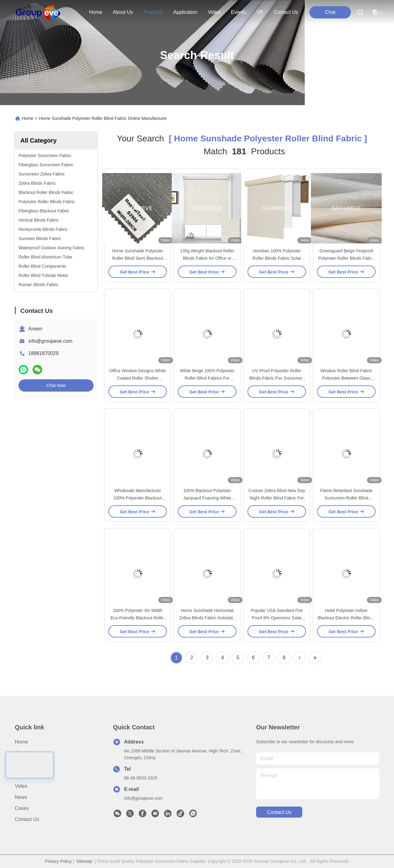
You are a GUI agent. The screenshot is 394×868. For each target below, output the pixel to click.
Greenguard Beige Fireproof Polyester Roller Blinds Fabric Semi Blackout (346, 258)
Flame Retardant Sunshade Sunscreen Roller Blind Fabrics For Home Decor (346, 498)
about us (123, 12)
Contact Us (27, 819)
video (214, 12)
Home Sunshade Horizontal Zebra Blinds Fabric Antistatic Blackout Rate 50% (207, 618)
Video (21, 786)
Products (24, 764)
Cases (22, 808)
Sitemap (84, 861)
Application (27, 775)
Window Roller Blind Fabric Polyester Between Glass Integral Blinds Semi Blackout (346, 378)
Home (96, 12)
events (238, 12)
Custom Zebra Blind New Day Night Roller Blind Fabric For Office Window (277, 498)
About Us (25, 753)
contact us (286, 12)
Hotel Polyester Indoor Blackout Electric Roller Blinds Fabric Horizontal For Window (346, 618)
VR (260, 12)
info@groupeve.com (50, 341)
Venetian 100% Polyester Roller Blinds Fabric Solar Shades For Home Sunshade (277, 258)
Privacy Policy (58, 861)
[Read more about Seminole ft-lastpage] (315, 658)
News (21, 797)
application (185, 12)
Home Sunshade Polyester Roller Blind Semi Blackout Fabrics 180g (138, 258)
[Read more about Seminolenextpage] (300, 658)
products (153, 12)
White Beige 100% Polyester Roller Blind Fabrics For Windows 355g (207, 378)
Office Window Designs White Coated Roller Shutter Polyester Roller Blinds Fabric (138, 378)
